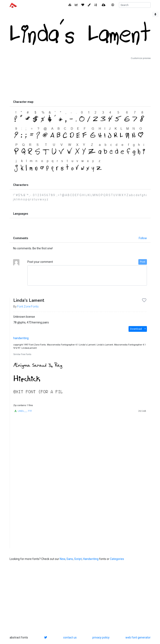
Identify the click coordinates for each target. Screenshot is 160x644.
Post (143, 262)
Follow (143, 238)
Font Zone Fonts (28, 306)
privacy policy (101, 637)
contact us (70, 637)
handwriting (21, 338)
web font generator (138, 637)
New (62, 559)
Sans (70, 559)
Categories (117, 559)
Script (78, 559)
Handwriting (91, 559)
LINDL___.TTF (25, 411)
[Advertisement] (80, 79)
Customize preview (141, 58)
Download (136, 329)
